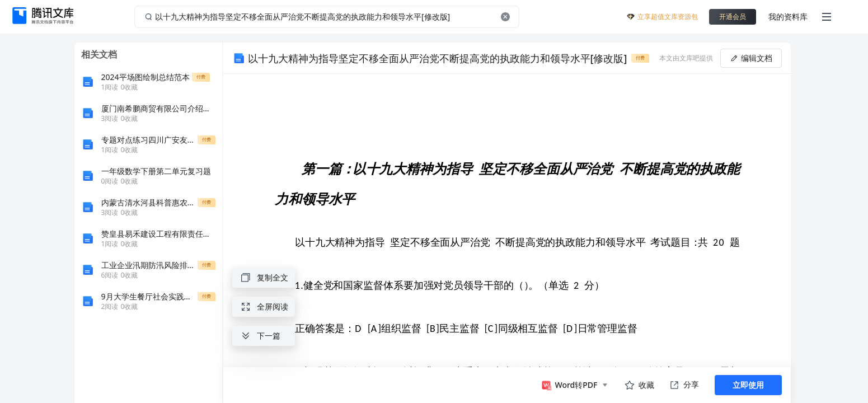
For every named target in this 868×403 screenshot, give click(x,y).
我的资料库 (788, 17)
